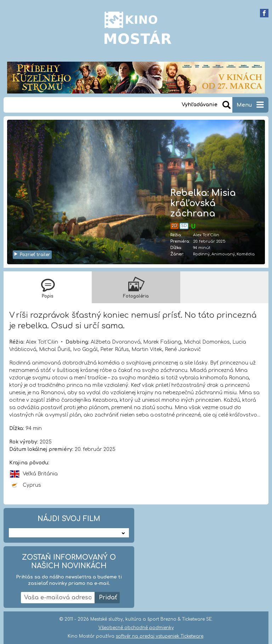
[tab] (48, 287)
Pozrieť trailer (32, 255)
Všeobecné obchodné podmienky (136, 628)
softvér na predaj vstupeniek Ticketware (160, 636)
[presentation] (48, 287)
